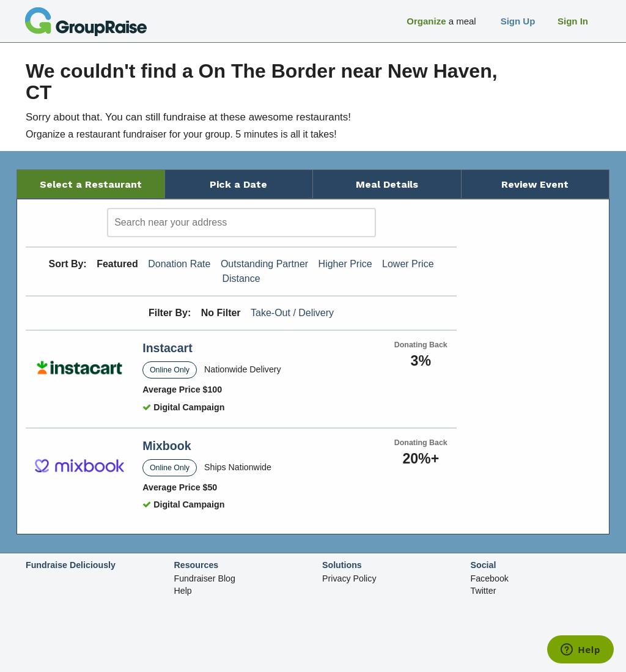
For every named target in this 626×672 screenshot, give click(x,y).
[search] (241, 223)
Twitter (484, 591)
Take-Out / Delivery (292, 313)
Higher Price (345, 264)
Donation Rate (179, 264)
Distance (241, 279)
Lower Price (408, 264)
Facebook (490, 578)
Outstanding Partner (264, 264)
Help (183, 591)
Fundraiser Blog (205, 578)
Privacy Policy (349, 578)
